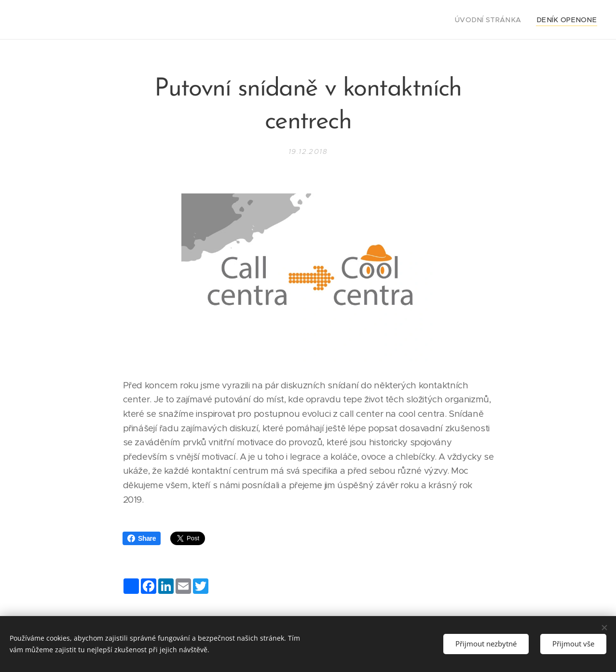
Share (142, 538)
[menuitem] (500, 20)
